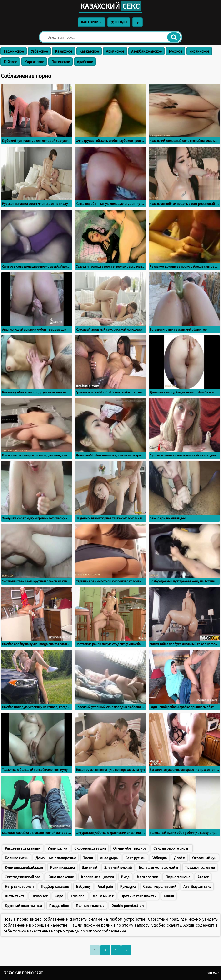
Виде (125, 877)
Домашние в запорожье (56, 858)
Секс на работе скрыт (172, 848)
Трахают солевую (200, 867)
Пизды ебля (59, 906)
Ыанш (169, 896)
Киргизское (34, 62)
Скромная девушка (90, 848)
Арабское (85, 62)
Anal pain (105, 886)
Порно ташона (178, 877)
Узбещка (160, 858)
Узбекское (39, 51)
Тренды (119, 22)
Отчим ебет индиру (130, 848)
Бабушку (83, 886)
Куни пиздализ (62, 867)
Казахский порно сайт (23, 973)
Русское (176, 51)
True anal (78, 896)
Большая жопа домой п (158, 867)
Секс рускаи (135, 858)
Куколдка (128, 886)
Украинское (199, 51)
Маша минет (103, 896)
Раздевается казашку (23, 848)
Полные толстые (90, 906)
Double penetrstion (128, 906)
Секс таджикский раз (23, 877)
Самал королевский (160, 886)
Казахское (64, 51)
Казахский (110, 6)
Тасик (88, 858)
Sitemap (213, 973)
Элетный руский (118, 867)
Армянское (115, 51)
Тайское (10, 62)
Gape (59, 896)
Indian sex (40, 896)
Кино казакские (61, 877)
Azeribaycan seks (197, 886)
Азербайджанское (146, 51)
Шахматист (15, 896)
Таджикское (14, 51)
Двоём (179, 858)
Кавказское (89, 51)
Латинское (60, 62)
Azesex (203, 877)
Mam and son (147, 877)
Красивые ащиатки (97, 877)
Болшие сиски (17, 858)
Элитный (90, 867)
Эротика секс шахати (139, 896)
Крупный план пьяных (23, 906)
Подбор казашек (55, 886)
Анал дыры (109, 858)
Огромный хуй (204, 858)
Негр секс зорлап (19, 886)
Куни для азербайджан (24, 867)
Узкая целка (57, 848)
